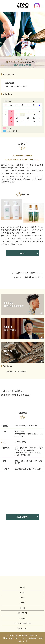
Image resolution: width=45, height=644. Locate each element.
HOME (23, 587)
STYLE (23, 598)
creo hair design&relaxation (16, 371)
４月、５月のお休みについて (16, 86)
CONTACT (23, 618)
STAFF (23, 603)
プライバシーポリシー (23, 623)
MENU (23, 253)
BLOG (23, 608)
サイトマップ (23, 628)
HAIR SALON (23, 517)
